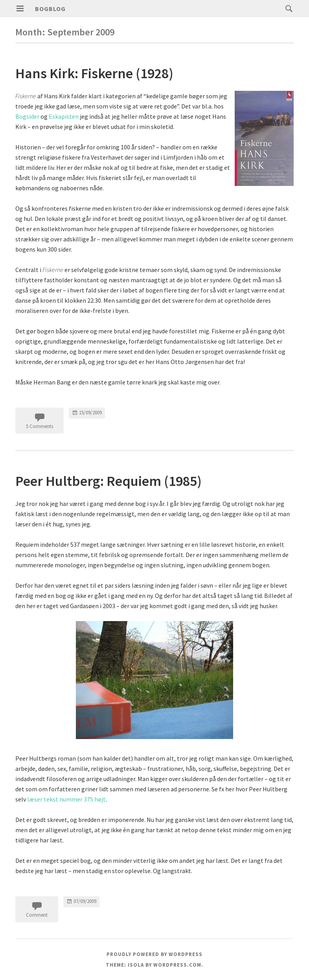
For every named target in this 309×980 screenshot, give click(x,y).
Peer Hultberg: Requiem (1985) (109, 481)
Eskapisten (64, 116)
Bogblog (50, 9)
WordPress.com (177, 965)
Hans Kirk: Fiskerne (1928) (94, 73)
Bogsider (27, 116)
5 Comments (40, 426)
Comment (37, 915)
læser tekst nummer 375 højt (66, 799)
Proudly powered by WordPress (154, 954)
